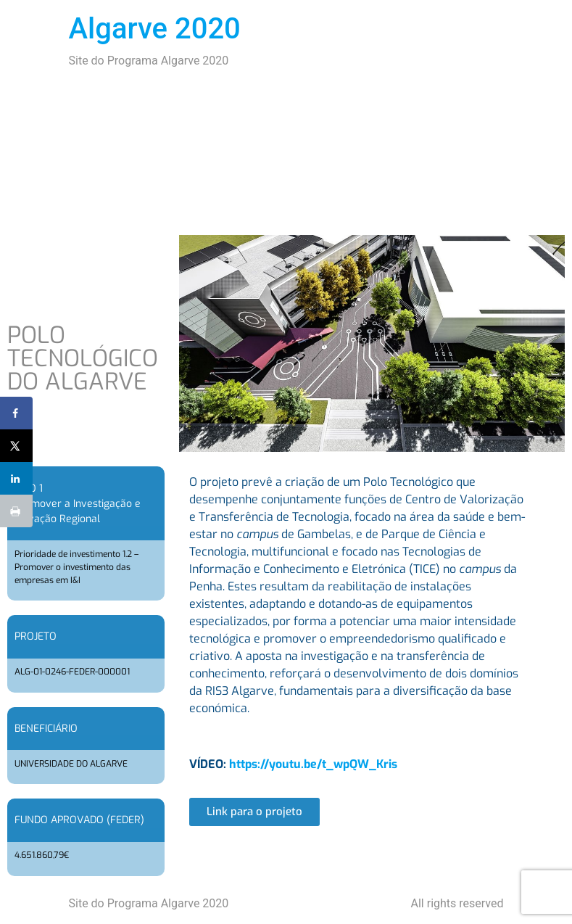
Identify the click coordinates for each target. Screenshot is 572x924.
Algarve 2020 (155, 29)
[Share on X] (16, 446)
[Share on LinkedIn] (16, 478)
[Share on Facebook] (16, 413)
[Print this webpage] (16, 511)
